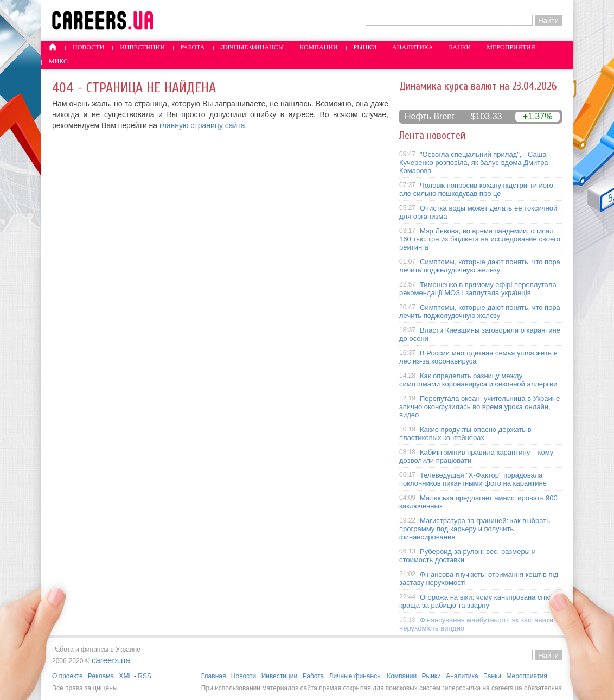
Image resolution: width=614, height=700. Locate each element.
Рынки (365, 47)
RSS (145, 676)
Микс (58, 61)
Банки (460, 47)
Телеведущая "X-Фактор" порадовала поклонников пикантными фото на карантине (473, 479)
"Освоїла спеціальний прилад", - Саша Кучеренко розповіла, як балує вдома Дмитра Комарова (474, 163)
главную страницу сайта (202, 125)
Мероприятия (511, 47)
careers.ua (111, 660)
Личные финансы (252, 47)
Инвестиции (142, 47)
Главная (214, 676)
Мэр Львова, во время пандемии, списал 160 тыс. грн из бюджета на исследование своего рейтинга (480, 239)
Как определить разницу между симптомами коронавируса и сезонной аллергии (478, 380)
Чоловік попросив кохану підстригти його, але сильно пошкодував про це (477, 189)
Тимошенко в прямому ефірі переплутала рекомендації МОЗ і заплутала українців (478, 289)
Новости (88, 47)
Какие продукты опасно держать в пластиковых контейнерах (465, 434)
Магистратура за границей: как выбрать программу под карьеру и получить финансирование (475, 529)
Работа (193, 47)
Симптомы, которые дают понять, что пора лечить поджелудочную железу (480, 266)
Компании (318, 47)
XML (125, 676)
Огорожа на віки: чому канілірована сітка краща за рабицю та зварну (476, 601)
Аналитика (412, 47)
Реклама (101, 676)
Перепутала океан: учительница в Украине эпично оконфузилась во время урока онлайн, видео (479, 407)
